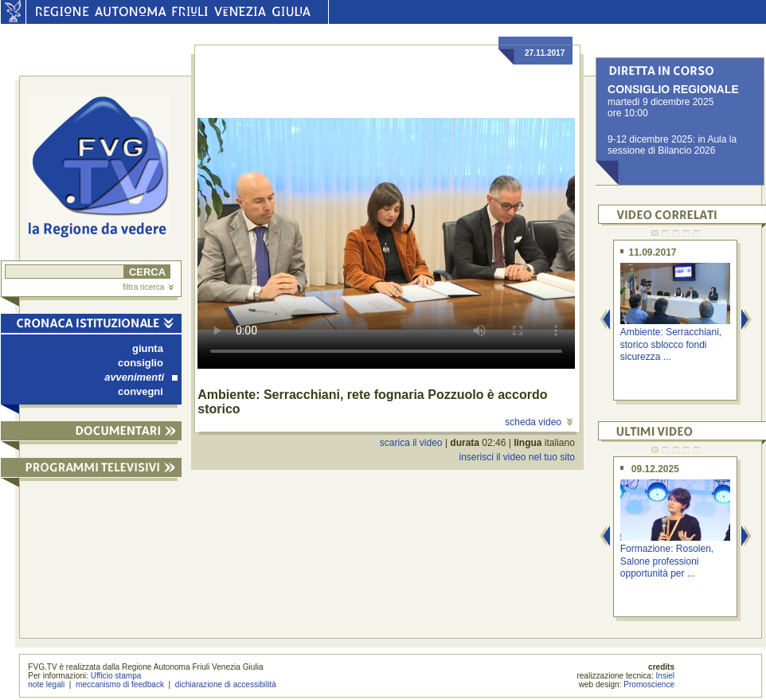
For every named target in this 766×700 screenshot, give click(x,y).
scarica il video (411, 443)
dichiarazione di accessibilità (226, 684)
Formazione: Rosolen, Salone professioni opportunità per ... (667, 561)
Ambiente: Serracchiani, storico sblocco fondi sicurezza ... (671, 344)
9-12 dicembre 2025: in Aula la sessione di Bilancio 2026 (672, 145)
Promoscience (649, 684)
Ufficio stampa (116, 676)
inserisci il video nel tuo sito (516, 457)
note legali (46, 684)
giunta (148, 348)
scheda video (539, 422)
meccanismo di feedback (120, 684)
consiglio (141, 363)
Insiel (666, 676)
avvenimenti (141, 377)
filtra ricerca (148, 287)
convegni (141, 391)
